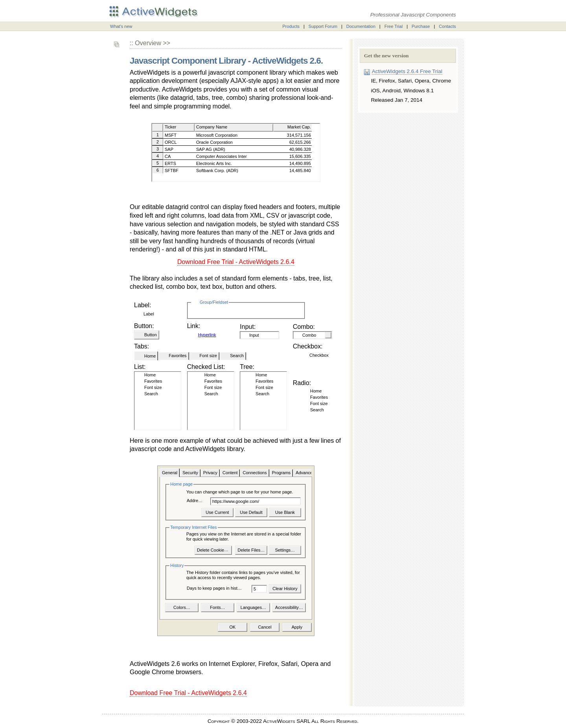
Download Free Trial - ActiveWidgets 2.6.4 (236, 262)
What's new (121, 26)
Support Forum (323, 26)
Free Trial (393, 26)
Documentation (361, 26)
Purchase (421, 26)
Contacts (447, 26)
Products (291, 26)
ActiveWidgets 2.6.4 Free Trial (407, 71)
